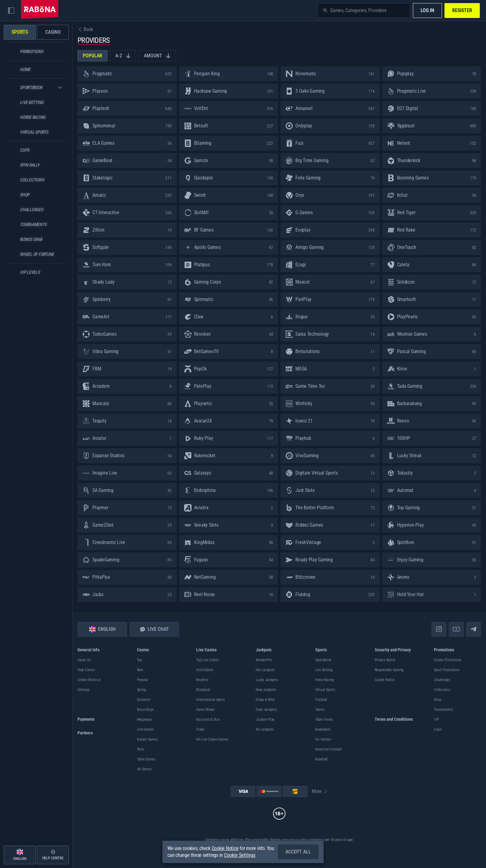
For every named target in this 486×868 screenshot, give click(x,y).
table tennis (324, 720)
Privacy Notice (385, 660)
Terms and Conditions (394, 719)
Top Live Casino (207, 660)
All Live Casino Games (212, 739)
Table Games (146, 759)
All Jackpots (265, 729)
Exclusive (144, 700)
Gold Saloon (205, 670)
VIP (436, 720)
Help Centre (86, 670)
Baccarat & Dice (208, 720)
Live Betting (324, 670)
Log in (427, 10)
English (102, 629)
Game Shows (205, 710)
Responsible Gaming (389, 670)
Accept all (298, 852)
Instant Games (147, 739)
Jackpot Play (265, 720)
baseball (321, 759)
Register (462, 10)
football (321, 700)
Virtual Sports (325, 690)
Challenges (442, 680)
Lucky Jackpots (267, 680)
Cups (437, 729)
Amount (157, 56)
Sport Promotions (446, 670)
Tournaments (443, 710)
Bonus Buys (145, 710)
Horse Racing (325, 680)
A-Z (123, 56)
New (140, 670)
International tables (210, 700)
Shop (437, 700)
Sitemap (83, 690)
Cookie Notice (385, 680)
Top (139, 660)
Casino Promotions (448, 660)
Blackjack (203, 690)
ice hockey (323, 739)
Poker (200, 729)
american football (329, 749)
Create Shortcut (89, 680)
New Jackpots (266, 690)
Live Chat (155, 629)
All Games (144, 769)
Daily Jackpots (266, 710)
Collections (442, 690)
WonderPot (264, 660)
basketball (323, 729)
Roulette (202, 680)
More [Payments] (320, 791)
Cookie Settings (240, 855)
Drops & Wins (265, 700)
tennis (320, 710)
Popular (93, 56)
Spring (142, 690)
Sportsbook (323, 660)
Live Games (145, 729)
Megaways (145, 720)
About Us (84, 660)
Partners (85, 733)
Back (85, 29)
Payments (86, 719)
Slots (141, 749)
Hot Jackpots (265, 670)
